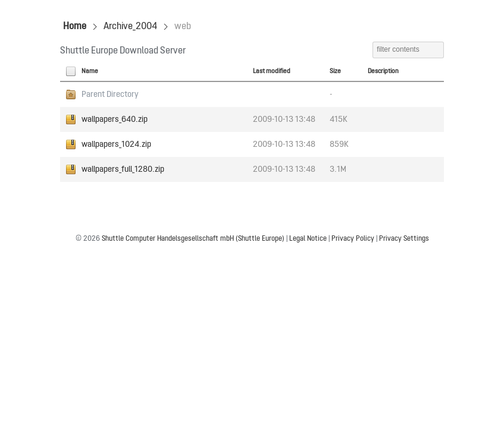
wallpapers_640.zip (115, 119)
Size (335, 71)
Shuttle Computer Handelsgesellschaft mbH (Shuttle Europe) (193, 239)
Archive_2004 (130, 27)
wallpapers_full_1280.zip (123, 169)
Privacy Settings (404, 239)
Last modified (272, 71)
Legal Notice (308, 239)
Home (75, 27)
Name (90, 71)
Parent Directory (110, 95)
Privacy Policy (353, 239)
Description (383, 71)
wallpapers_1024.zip (116, 144)
